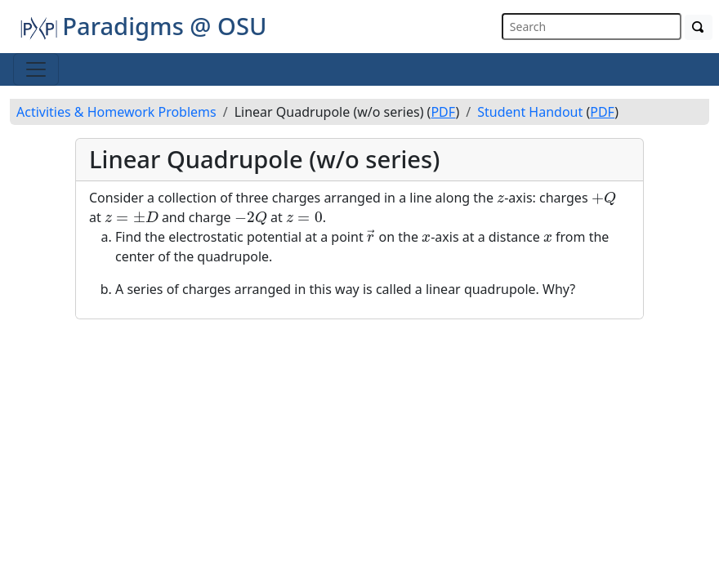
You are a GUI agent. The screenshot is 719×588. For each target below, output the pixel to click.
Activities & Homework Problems (116, 112)
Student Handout (530, 112)
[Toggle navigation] (36, 69)
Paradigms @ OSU (143, 26)
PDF (443, 112)
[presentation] (500, 199)
